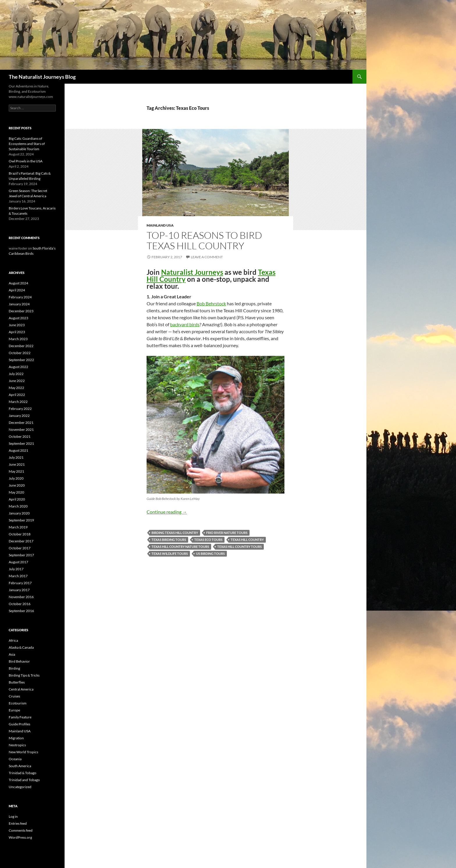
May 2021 (16, 471)
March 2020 (18, 506)
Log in (13, 816)
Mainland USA (160, 225)
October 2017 (20, 548)
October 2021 (20, 436)
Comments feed (21, 830)
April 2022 (17, 395)
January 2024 (19, 304)
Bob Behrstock (211, 303)
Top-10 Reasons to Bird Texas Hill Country (204, 240)
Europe (14, 710)
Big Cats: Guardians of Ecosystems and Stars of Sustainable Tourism (27, 144)
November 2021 (21, 429)
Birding (14, 668)
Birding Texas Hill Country (175, 533)
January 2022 (19, 416)
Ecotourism (18, 703)
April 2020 (17, 499)
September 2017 (21, 555)
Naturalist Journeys (192, 272)
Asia (12, 654)
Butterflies (17, 682)
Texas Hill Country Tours (239, 547)
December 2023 (21, 311)
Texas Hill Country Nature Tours (180, 547)
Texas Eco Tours (208, 540)
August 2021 (18, 450)
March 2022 (18, 402)
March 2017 (18, 576)
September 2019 (21, 520)
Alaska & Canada (21, 647)
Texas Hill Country (247, 540)
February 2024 (20, 297)
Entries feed (18, 823)
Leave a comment (207, 257)
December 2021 (21, 423)
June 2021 (17, 464)
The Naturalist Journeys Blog (42, 77)
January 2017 (19, 590)
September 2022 (21, 360)
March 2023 (18, 339)
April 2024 (17, 290)
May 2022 (16, 388)
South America (20, 766)
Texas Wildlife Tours (170, 554)
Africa (13, 640)
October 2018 (20, 534)
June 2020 (17, 485)
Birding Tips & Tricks (24, 675)
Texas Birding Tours (169, 540)
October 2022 (20, 353)
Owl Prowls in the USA (26, 161)
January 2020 (19, 513)
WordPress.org (20, 837)
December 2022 (21, 346)
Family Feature (20, 717)
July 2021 (16, 457)
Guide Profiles (19, 724)
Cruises (14, 696)
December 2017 (21, 541)
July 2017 (16, 569)
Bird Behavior (19, 661)
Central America (21, 689)
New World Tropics (23, 752)
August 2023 (18, 318)
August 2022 (18, 367)
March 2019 (18, 527)
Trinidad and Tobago (24, 780)
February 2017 (20, 583)
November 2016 (21, 597)
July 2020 (16, 478)
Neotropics (17, 745)
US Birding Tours (210, 554)
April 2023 (17, 332)
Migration (16, 738)
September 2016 (21, 611)
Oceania (15, 759)
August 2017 (18, 562)
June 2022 (17, 381)
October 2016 (20, 604)
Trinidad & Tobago (23, 773)
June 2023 (17, 325)
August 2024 (18, 283)
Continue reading (167, 512)
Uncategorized (20, 787)
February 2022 (20, 409)
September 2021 (21, 443)
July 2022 (16, 374)
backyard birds (185, 324)
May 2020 (16, 492)
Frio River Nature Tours (227, 533)
